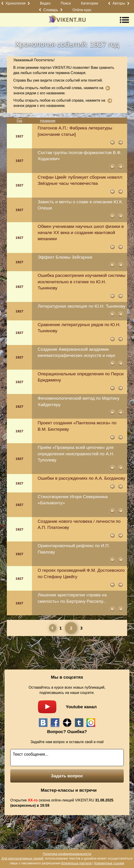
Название (48, 121)
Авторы (119, 3)
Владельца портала (76, 863)
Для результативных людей (22, 858)
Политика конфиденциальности (67, 854)
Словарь (51, 10)
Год (19, 121)
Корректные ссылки (109, 863)
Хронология (16, 3)
